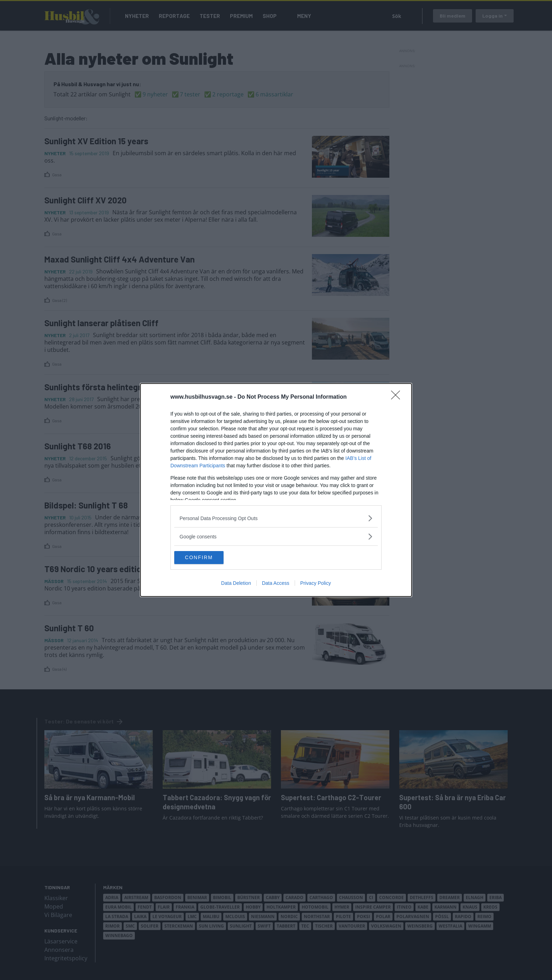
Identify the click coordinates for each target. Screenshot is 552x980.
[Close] (398, 397)
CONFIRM (208, 558)
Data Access (276, 584)
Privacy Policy (316, 584)
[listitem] (276, 518)
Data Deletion (236, 584)
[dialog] (276, 490)
